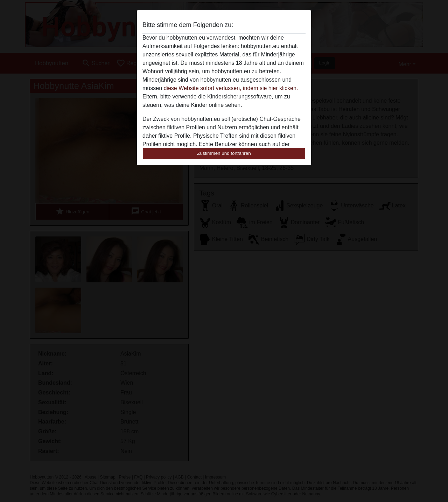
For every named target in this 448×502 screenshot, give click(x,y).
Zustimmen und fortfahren (224, 153)
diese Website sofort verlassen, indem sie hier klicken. (231, 88)
